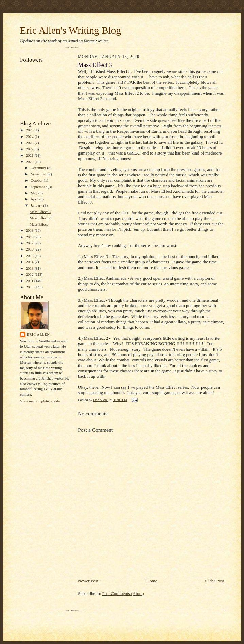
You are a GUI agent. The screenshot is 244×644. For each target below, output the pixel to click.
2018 (30, 237)
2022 (30, 149)
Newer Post (88, 581)
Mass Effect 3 (40, 212)
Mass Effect (39, 224)
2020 (30, 162)
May (34, 193)
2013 (30, 268)
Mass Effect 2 (40, 218)
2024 (30, 136)
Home (152, 581)
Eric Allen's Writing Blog (71, 30)
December (39, 168)
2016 (30, 249)
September (39, 187)
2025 (30, 130)
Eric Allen (38, 334)
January (37, 205)
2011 (30, 281)
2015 (30, 256)
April (35, 199)
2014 (30, 262)
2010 (30, 287)
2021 (30, 155)
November (39, 174)
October (37, 180)
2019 (30, 230)
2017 (30, 243)
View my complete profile (40, 401)
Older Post (215, 581)
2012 (30, 274)
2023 (30, 143)
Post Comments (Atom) (123, 593)
